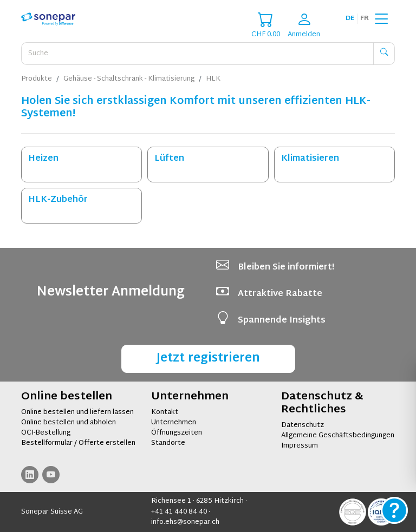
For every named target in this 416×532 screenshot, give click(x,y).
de (350, 18)
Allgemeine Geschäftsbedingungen (338, 436)
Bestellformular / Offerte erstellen (78, 443)
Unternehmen (174, 423)
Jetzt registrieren (208, 359)
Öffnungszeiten (177, 433)
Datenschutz (303, 425)
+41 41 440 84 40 (179, 512)
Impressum (300, 446)
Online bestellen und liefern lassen (77, 412)
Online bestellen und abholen (69, 423)
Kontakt (165, 412)
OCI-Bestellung (46, 433)
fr (365, 18)
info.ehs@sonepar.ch (185, 522)
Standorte (168, 443)
